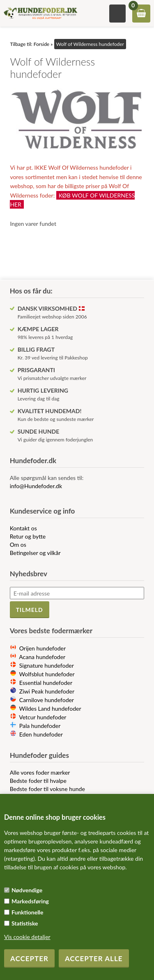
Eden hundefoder (41, 734)
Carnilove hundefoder (47, 700)
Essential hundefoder (46, 683)
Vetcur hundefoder (43, 717)
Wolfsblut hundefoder (47, 674)
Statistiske (25, 923)
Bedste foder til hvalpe (38, 781)
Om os (18, 545)
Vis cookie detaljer (27, 937)
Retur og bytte (28, 536)
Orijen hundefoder (43, 648)
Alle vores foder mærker (40, 772)
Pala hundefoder (40, 726)
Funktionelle (28, 912)
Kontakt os (23, 528)
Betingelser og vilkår (35, 553)
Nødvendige (27, 890)
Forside (42, 44)
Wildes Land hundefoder (50, 708)
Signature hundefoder (47, 665)
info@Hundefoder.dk (36, 486)
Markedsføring (30, 901)
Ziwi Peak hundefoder (47, 691)
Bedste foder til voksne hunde (47, 789)
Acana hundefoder (42, 657)
